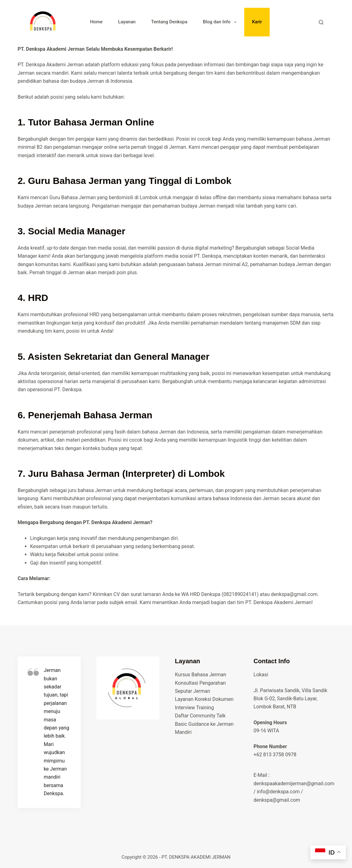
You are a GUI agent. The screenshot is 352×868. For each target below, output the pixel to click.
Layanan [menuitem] (127, 22)
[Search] (321, 22)
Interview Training (194, 708)
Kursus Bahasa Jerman (201, 675)
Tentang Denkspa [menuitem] (169, 22)
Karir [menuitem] (257, 22)
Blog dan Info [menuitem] (221, 22)
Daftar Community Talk (200, 716)
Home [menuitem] (96, 22)
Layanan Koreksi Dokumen (204, 699)
